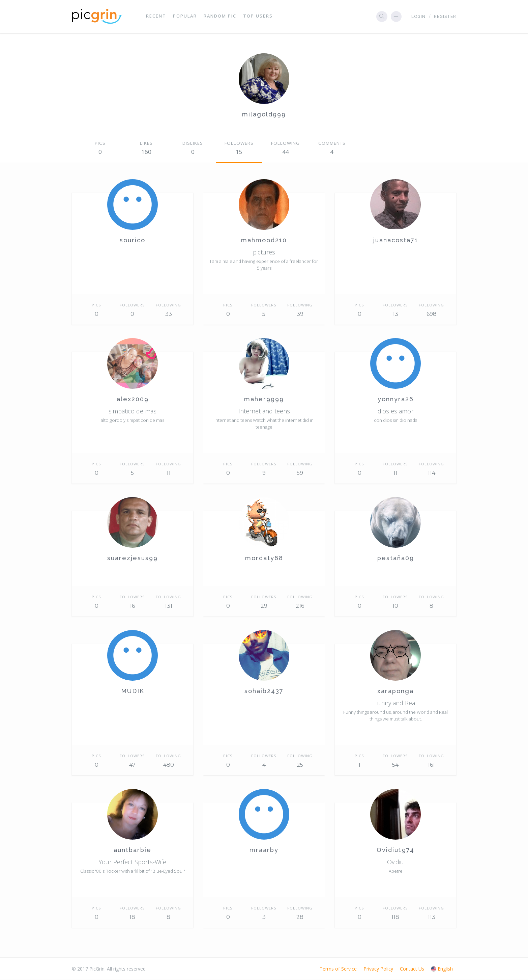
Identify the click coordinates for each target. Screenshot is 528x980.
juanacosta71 (396, 241)
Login (418, 17)
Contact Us (412, 969)
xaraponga (395, 692)
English (442, 969)
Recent (156, 17)
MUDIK (133, 692)
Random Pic (220, 17)
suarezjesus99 (133, 559)
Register (445, 17)
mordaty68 (264, 559)
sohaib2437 (264, 692)
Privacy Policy (378, 969)
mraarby (264, 851)
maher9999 (264, 400)
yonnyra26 (396, 400)
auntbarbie (133, 851)
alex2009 (133, 400)
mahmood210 (264, 241)
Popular (185, 17)
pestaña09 (396, 559)
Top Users (258, 17)
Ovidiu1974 (395, 851)
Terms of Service (338, 969)
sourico (133, 241)
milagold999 (264, 115)
